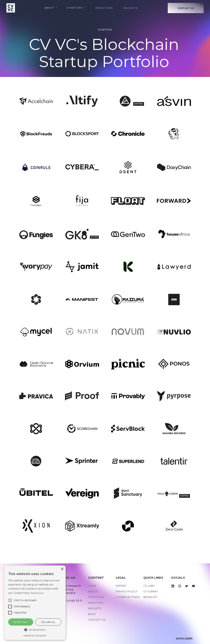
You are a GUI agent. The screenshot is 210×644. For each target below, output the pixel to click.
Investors (104, 8)
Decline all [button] (48, 622)
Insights (130, 8)
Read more (37, 593)
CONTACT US (186, 8)
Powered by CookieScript (35, 636)
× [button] (62, 569)
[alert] (35, 603)
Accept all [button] (21, 622)
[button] (49, 8)
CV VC (53, 44)
